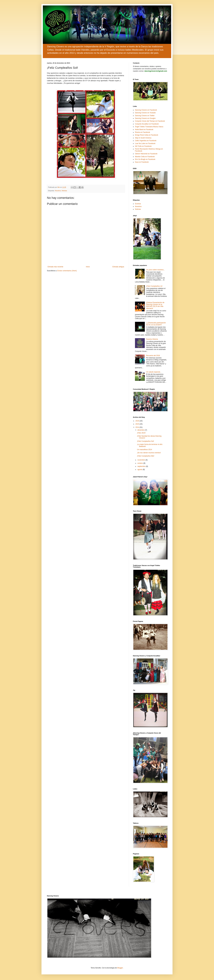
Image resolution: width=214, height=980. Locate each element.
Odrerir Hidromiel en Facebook (146, 154)
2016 (138, 421)
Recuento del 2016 (153, 356)
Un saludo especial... (154, 372)
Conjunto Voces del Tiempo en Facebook (150, 121)
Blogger (120, 968)
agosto (140, 470)
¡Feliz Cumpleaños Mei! (146, 456)
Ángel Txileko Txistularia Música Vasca (149, 127)
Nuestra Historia (152, 339)
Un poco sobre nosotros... (156, 270)
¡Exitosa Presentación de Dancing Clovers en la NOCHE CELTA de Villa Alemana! (155, 305)
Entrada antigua (118, 267)
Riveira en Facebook (142, 132)
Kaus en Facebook (142, 162)
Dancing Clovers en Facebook (146, 110)
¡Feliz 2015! (141, 433)
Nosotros (58, 191)
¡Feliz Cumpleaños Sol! (145, 441)
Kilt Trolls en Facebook (143, 146)
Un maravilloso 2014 (144, 450)
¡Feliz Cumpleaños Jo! (154, 286)
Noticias (64, 191)
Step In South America (143, 138)
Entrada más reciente (55, 267)
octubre (140, 463)
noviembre (141, 460)
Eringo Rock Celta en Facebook (147, 135)
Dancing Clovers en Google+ (145, 118)
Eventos (138, 204)
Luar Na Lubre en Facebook (145, 143)
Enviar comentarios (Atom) (67, 271)
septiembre (142, 466)
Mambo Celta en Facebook (145, 157)
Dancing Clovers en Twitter (145, 116)
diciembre (141, 430)
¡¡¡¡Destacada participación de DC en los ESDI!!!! (156, 324)
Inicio (88, 267)
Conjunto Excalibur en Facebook (147, 124)
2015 (138, 424)
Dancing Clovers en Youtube (145, 113)
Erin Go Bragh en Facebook (145, 159)
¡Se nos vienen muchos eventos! (149, 453)
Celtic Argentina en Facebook (146, 141)
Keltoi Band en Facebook (144, 130)
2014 (138, 427)
